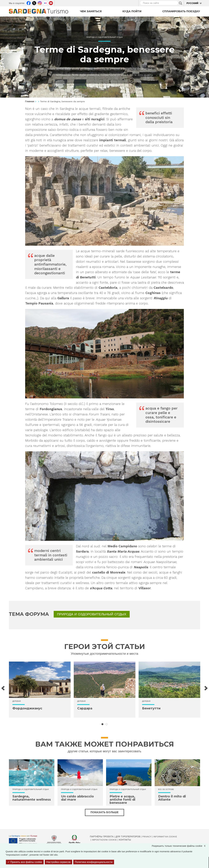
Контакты (125, 840)
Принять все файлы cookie (25, 862)
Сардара (85, 708)
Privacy (147, 837)
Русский (192, 3)
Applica (180, 3)
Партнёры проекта (102, 837)
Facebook (29, 3)
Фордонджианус (27, 708)
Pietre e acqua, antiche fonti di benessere (123, 800)
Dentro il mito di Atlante (172, 798)
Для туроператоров (128, 837)
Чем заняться (91, 11)
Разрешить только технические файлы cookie (180, 846)
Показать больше (104, 812)
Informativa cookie (165, 837)
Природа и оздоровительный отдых (105, 37)
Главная (30, 101)
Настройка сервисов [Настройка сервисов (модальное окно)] (58, 862)
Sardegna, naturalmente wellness (32, 798)
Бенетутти (151, 708)
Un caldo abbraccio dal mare (77, 798)
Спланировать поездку (181, 11)
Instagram (40, 3)
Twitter (34, 3)
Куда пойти (132, 11)
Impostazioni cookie (104, 840)
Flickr (45, 3)
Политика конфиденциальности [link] (94, 862)
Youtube (51, 3)
